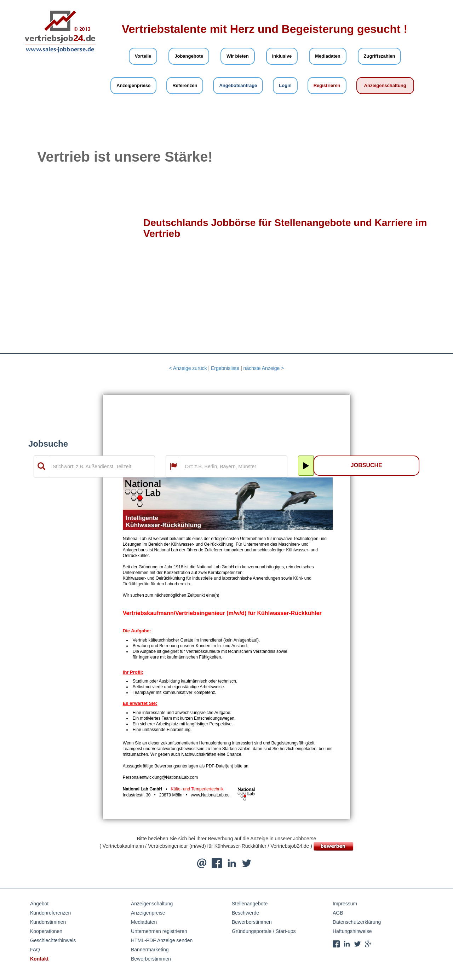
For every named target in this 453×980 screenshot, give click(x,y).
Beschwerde (245, 913)
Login (285, 85)
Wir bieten (238, 56)
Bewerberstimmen (151, 959)
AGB (338, 913)
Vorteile (143, 56)
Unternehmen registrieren (159, 931)
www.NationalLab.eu (210, 795)
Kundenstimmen (48, 922)
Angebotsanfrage (238, 85)
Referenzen (185, 85)
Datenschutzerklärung (357, 922)
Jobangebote (189, 56)
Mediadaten (328, 56)
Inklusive (282, 56)
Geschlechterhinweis (53, 940)
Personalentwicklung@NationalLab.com (160, 777)
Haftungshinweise (352, 931)
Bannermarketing (150, 950)
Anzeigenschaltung (385, 85)
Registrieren (327, 85)
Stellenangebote (250, 904)
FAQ (35, 950)
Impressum (345, 904)
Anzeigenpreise (133, 85)
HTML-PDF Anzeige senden (162, 940)
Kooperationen (46, 931)
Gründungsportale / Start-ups (264, 931)
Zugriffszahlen (380, 56)
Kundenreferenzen (50, 913)
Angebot (39, 904)
